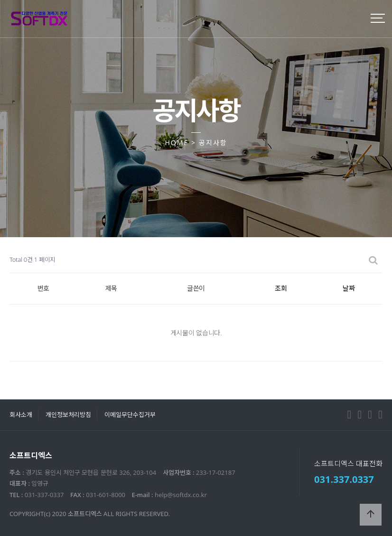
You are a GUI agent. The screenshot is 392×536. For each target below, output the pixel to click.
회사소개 (21, 415)
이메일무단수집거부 (130, 415)
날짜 (349, 288)
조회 (281, 288)
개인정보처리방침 (68, 415)
